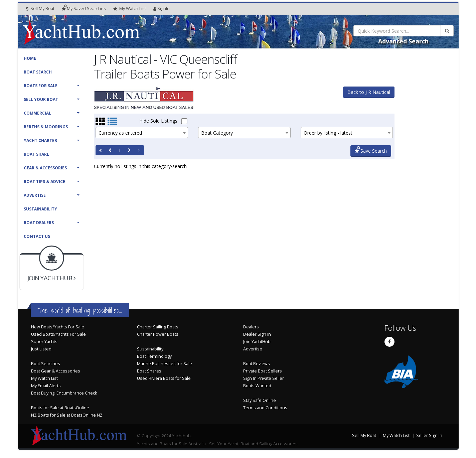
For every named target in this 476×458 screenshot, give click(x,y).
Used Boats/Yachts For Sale (58, 334)
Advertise (35, 195)
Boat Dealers (39, 223)
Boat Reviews (257, 364)
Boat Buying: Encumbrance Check (64, 393)
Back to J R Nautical (369, 92)
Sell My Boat (40, 9)
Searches (84, 9)
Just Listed (41, 349)
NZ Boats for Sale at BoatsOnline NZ (67, 415)
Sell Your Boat (41, 99)
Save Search (371, 151)
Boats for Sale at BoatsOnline (60, 408)
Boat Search (38, 72)
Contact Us (37, 236)
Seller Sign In (429, 435)
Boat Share (36, 154)
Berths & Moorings (46, 127)
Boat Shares (149, 371)
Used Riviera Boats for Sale (164, 378)
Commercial (37, 113)
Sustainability (40, 209)
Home (30, 58)
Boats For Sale (41, 86)
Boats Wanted (257, 386)
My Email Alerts (46, 386)
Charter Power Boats (158, 334)
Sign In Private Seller (264, 378)
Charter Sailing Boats (158, 327)
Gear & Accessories (45, 168)
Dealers (251, 327)
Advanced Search (403, 41)
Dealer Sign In (257, 334)
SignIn (162, 9)
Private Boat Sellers (263, 371)
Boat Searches (46, 364)
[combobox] (142, 133)
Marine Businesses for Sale (165, 364)
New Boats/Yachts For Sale (58, 327)
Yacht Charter (40, 140)
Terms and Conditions (265, 408)
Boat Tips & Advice (44, 182)
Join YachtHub (257, 342)
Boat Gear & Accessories (56, 371)
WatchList (130, 9)
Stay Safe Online (260, 400)
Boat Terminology (154, 356)
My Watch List (44, 378)
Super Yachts (44, 342)
